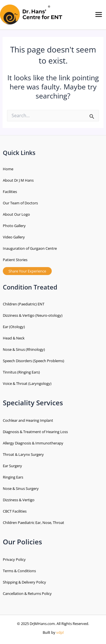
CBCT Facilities (15, 511)
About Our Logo (16, 214)
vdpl (60, 632)
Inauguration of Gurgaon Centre (30, 248)
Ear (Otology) (14, 327)
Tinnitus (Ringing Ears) (21, 372)
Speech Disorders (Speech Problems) (33, 361)
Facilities (10, 192)
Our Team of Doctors (20, 203)
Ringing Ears (13, 477)
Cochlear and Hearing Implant (28, 420)
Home (8, 169)
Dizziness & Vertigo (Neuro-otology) (33, 315)
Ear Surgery (12, 466)
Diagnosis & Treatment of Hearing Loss (35, 432)
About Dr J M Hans (18, 180)
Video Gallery (14, 237)
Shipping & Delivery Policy (24, 582)
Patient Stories (15, 260)
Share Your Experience (27, 271)
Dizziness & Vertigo (19, 500)
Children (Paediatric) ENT (24, 304)
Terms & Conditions (19, 571)
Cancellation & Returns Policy (27, 593)
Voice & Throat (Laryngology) (27, 383)
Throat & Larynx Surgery (23, 454)
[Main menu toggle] (99, 15)
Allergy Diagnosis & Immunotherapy (33, 443)
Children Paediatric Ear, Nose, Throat (33, 523)
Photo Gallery (14, 226)
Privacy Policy (14, 559)
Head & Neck (14, 338)
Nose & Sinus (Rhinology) (24, 349)
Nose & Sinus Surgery (21, 488)
